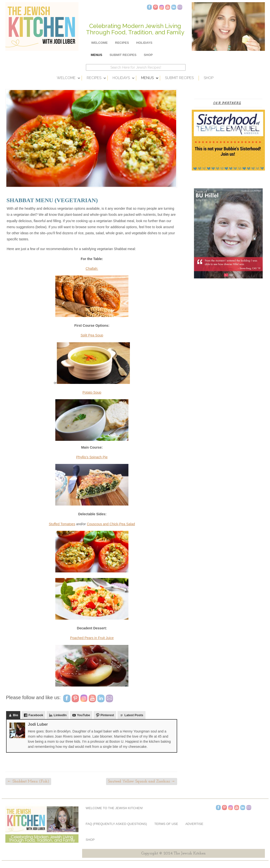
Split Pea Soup (92, 335)
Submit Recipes (123, 55)
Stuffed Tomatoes (62, 524)
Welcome (99, 43)
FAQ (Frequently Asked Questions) (116, 824)
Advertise (194, 824)
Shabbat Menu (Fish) (28, 781)
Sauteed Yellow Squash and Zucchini (142, 781)
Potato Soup (92, 392)
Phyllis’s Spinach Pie (92, 457)
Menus (96, 55)
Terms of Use (166, 824)
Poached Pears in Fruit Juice (92, 638)
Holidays (144, 43)
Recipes (122, 43)
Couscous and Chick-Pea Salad (111, 524)
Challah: (92, 269)
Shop (148, 55)
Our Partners (227, 103)
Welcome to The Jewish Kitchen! (114, 808)
